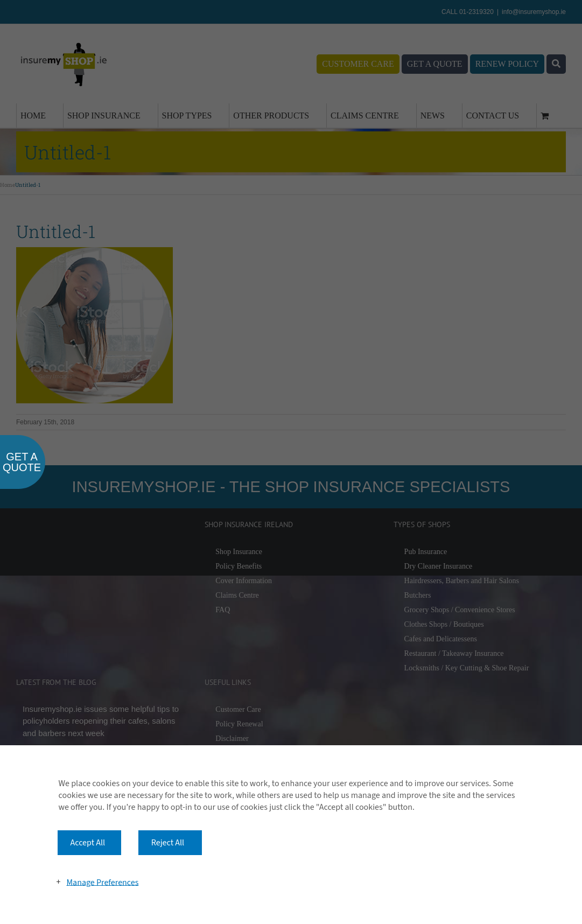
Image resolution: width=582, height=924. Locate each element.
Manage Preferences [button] (102, 882)
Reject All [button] (168, 843)
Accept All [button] (88, 843)
